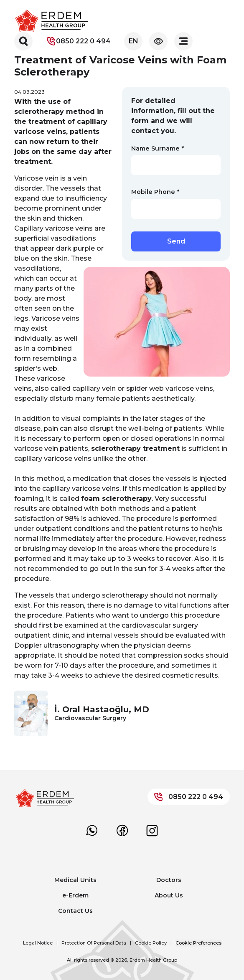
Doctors (169, 880)
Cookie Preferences (198, 943)
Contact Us (75, 911)
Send (176, 241)
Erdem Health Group (153, 960)
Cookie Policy (151, 943)
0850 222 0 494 (78, 41)
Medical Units (75, 880)
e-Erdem (75, 895)
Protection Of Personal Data (94, 943)
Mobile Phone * (155, 192)
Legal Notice (38, 943)
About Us (169, 895)
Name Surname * (158, 148)
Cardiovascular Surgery (90, 718)
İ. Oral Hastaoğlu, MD (102, 709)
